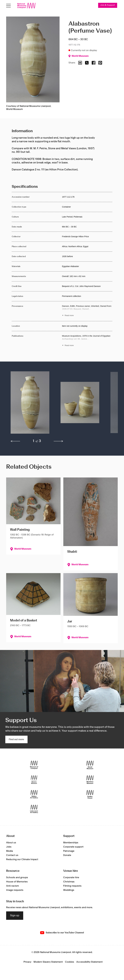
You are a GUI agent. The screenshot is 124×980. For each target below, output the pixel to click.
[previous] (15, 441)
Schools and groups (17, 878)
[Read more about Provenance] (87, 311)
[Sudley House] (90, 794)
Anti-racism (13, 886)
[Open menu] (8, 6)
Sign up (15, 916)
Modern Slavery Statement (48, 962)
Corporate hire (71, 878)
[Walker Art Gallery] (34, 794)
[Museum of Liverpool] (34, 765)
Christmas (69, 882)
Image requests (15, 890)
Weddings (69, 890)
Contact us (12, 855)
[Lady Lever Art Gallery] (34, 809)
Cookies (70, 962)
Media (10, 851)
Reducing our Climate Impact (22, 859)
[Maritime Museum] (90, 780)
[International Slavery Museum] (34, 780)
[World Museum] (90, 765)
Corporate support (73, 847)
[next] (58, 441)
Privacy (27, 962)
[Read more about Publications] (87, 341)
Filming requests (72, 886)
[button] (30, 404)
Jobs (9, 847)
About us (11, 843)
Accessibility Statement (89, 962)
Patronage (69, 851)
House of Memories (17, 882)
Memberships (71, 843)
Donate (67, 855)
